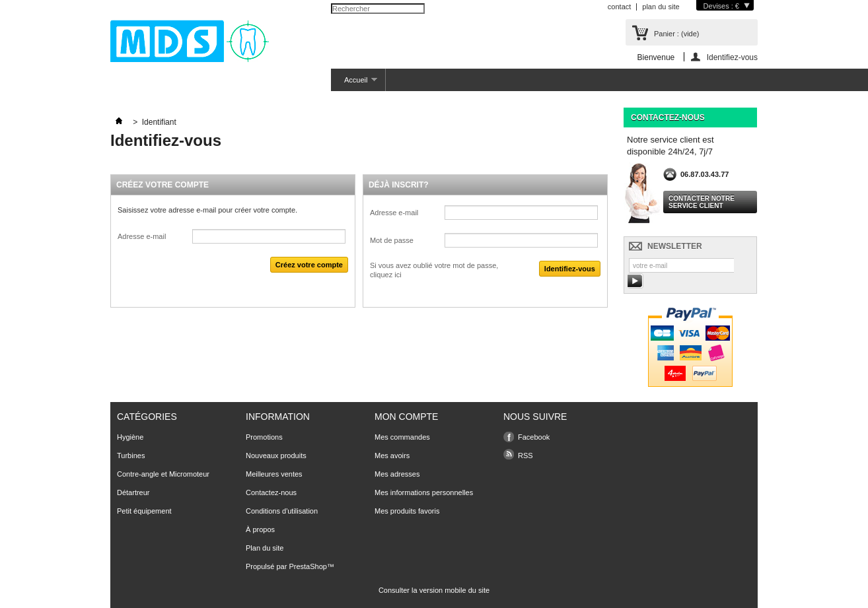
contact (619, 7)
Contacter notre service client (702, 202)
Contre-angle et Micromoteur (163, 474)
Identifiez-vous (732, 57)
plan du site (661, 7)
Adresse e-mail (142, 236)
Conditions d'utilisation (282, 511)
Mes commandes (402, 437)
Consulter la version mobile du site (434, 590)
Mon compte (406, 417)
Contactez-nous (271, 492)
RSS (525, 456)
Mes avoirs (392, 456)
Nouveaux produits (276, 456)
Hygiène (130, 437)
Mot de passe (392, 240)
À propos (260, 529)
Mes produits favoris (407, 511)
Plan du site (265, 548)
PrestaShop (307, 566)
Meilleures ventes (274, 474)
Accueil (354, 84)
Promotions (264, 437)
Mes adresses (397, 474)
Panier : (676, 34)
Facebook (534, 437)
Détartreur (133, 492)
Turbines (131, 456)
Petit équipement (144, 511)
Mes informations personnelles (424, 492)
